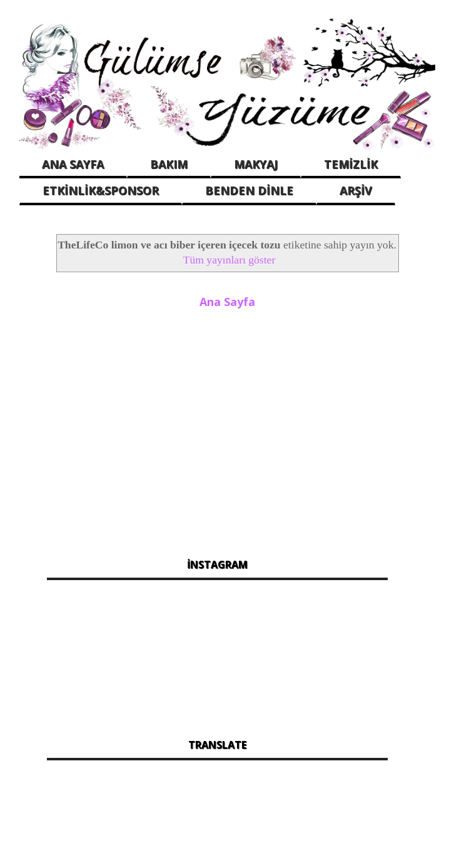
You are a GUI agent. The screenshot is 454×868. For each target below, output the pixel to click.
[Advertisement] (217, 426)
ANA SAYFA (73, 164)
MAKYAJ (256, 164)
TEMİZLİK (351, 164)
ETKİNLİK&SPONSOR (101, 190)
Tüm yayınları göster (230, 260)
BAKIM (169, 164)
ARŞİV (356, 190)
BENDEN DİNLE (249, 190)
